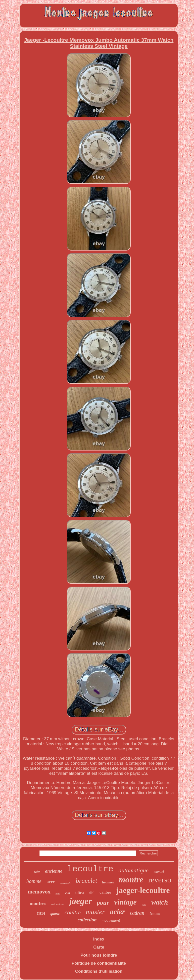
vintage (125, 902)
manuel (159, 872)
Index (99, 939)
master (95, 912)
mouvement (111, 920)
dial (92, 893)
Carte (99, 947)
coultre (73, 912)
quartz (55, 914)
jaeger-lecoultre (143, 890)
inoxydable (65, 883)
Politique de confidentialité (99, 963)
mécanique (58, 904)
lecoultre (90, 869)
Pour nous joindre (99, 955)
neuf (58, 893)
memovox (39, 892)
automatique (133, 870)
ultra (80, 893)
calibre (105, 892)
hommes (108, 882)
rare (41, 913)
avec (51, 882)
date (144, 905)
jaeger (81, 901)
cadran (137, 913)
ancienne (54, 871)
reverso (160, 880)
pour (103, 903)
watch (160, 902)
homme (34, 881)
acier (118, 912)
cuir (68, 893)
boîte (37, 872)
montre (131, 880)
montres (38, 903)
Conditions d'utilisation (99, 971)
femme (155, 914)
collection (87, 920)
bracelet (86, 881)
